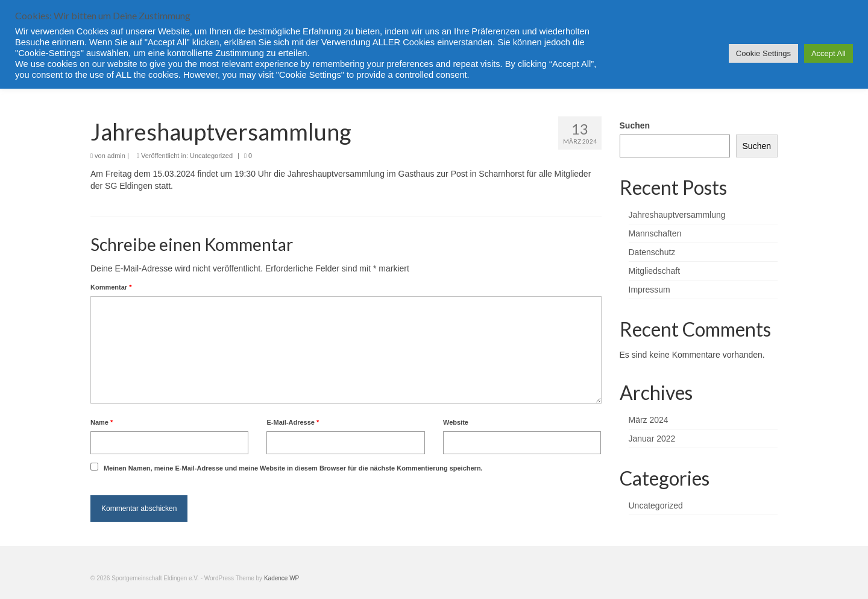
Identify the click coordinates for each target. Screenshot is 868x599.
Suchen (635, 125)
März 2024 (649, 420)
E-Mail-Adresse (293, 422)
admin (116, 156)
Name (102, 422)
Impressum (649, 290)
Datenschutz (652, 252)
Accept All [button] (829, 53)
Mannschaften (655, 233)
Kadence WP (281, 578)
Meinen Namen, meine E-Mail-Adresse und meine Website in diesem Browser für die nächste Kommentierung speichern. (293, 468)
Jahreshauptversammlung (677, 215)
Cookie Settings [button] (763, 53)
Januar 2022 (652, 439)
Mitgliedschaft (655, 271)
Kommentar (111, 287)
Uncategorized (211, 156)
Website (456, 422)
